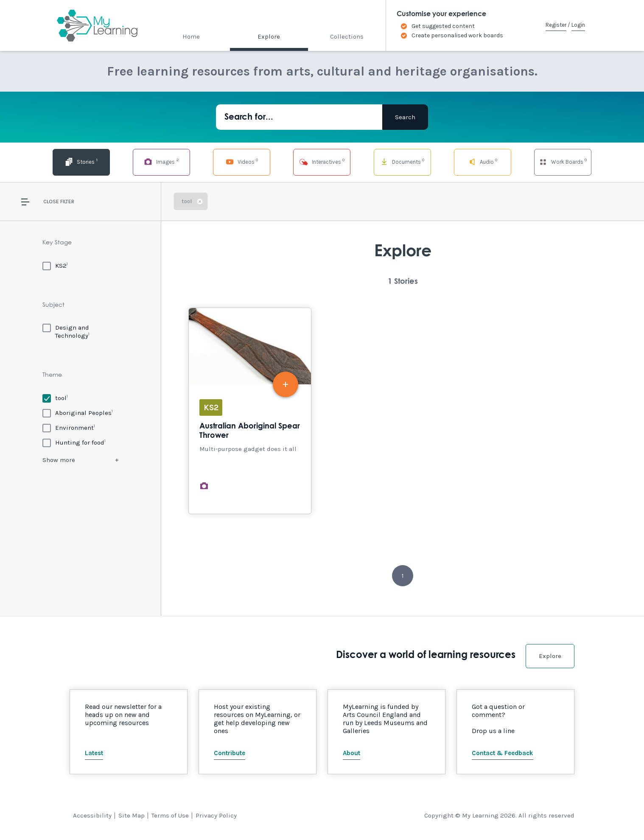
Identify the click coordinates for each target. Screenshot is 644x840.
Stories (81, 161)
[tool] (55, 398)
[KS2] (55, 265)
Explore (269, 36)
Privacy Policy (216, 815)
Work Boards (563, 161)
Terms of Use (170, 815)
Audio (483, 161)
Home (191, 36)
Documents (402, 161)
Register (556, 25)
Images (161, 161)
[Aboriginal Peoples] (78, 413)
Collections (347, 36)
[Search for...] (299, 117)
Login (578, 25)
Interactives (322, 161)
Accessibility (92, 815)
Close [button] (51, 202)
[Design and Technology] (80, 332)
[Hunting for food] (74, 442)
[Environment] (69, 427)
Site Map (132, 815)
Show (59, 460)
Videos (242, 161)
